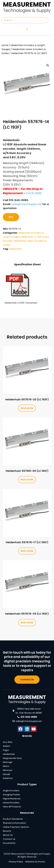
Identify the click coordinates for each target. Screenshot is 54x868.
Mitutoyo (8, 770)
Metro (6, 766)
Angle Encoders (11, 790)
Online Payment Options (16, 827)
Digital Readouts (12, 799)
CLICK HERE (34, 193)
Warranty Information (14, 823)
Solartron (8, 778)
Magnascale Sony (12, 758)
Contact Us (9, 839)
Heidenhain (15, 249)
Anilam (6, 746)
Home (5, 45)
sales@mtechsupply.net (26, 204)
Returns (7, 831)
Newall (6, 774)
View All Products (12, 807)
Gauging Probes (11, 795)
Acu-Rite (8, 742)
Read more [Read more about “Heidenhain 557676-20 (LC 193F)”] (27, 408)
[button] (48, 65)
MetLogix (8, 762)
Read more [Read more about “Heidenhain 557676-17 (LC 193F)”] (27, 551)
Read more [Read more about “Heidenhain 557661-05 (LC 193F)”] (27, 480)
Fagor (6, 750)
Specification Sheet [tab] (27, 264)
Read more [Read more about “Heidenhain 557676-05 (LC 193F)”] (27, 623)
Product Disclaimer (13, 819)
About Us (8, 835)
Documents (9, 843)
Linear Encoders (11, 803)
